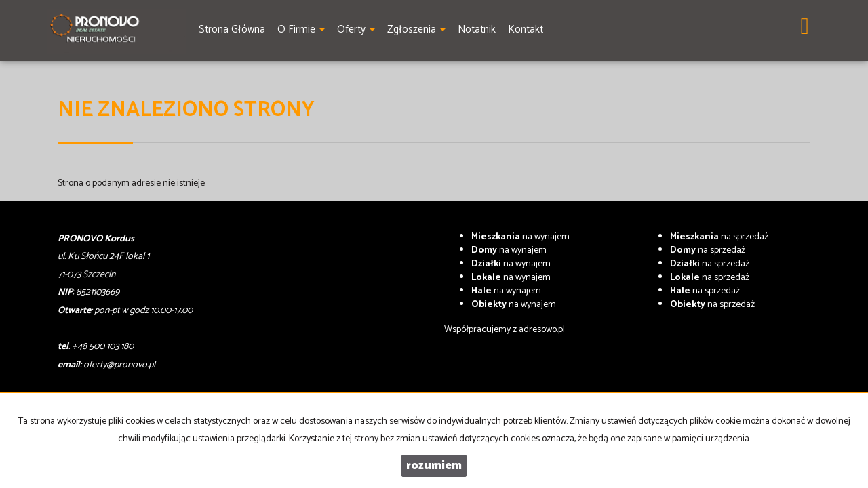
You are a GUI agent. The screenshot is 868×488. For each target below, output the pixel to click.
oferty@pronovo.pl (119, 365)
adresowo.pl (542, 330)
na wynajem (520, 237)
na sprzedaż (719, 237)
